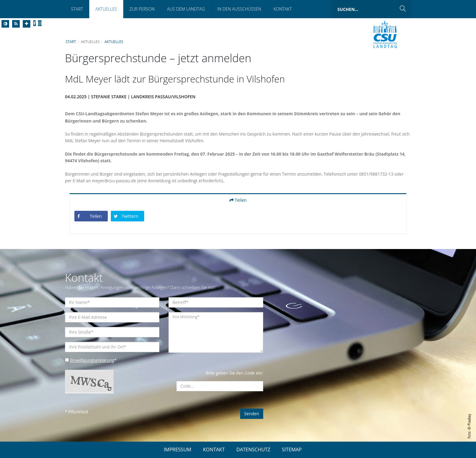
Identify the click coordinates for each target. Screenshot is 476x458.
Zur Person (142, 9)
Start (77, 9)
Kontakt (283, 9)
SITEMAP (292, 450)
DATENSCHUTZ (253, 450)
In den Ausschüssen (239, 9)
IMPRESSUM (177, 450)
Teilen (238, 200)
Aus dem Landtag (186, 9)
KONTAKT (214, 450)
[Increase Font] (27, 24)
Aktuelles (106, 9)
